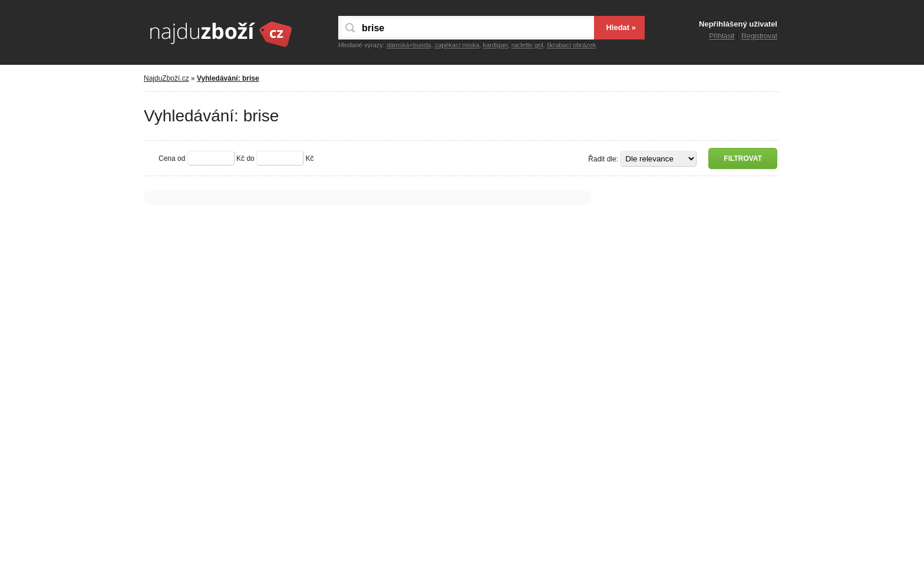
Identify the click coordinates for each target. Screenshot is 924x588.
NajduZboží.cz (166, 78)
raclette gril (527, 45)
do (250, 158)
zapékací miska (457, 45)
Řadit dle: (603, 159)
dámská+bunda (409, 45)
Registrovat (759, 36)
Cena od (172, 158)
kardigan (495, 45)
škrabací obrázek (572, 45)
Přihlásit (722, 36)
